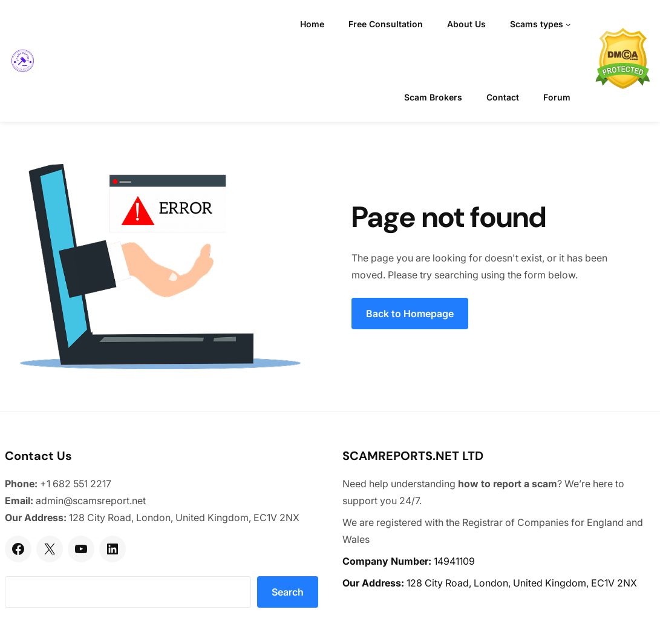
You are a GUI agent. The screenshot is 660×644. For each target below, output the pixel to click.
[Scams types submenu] (568, 24)
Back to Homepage (410, 314)
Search (288, 592)
